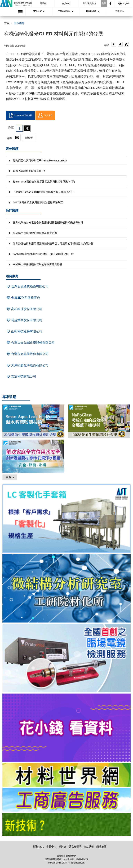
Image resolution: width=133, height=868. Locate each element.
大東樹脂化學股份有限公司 (27, 365)
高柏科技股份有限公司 (24, 309)
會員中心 (66, 3)
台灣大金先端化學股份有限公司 (30, 343)
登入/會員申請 (89, 3)
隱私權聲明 (75, 847)
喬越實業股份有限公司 (24, 320)
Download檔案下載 (20, 115)
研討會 (63, 847)
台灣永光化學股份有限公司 (27, 354)
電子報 (43, 3)
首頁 (7, 23)
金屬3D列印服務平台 (23, 298)
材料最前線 (91, 11)
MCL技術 (37, 11)
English (124, 3)
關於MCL (39, 847)
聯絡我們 (29, 138)
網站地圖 (101, 847)
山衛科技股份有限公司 (24, 331)
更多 (10, 477)
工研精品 (119, 11)
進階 (104, 3)
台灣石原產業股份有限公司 (27, 286)
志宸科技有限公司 (21, 376)
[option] (66, 519)
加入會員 (45, 115)
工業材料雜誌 (64, 11)
